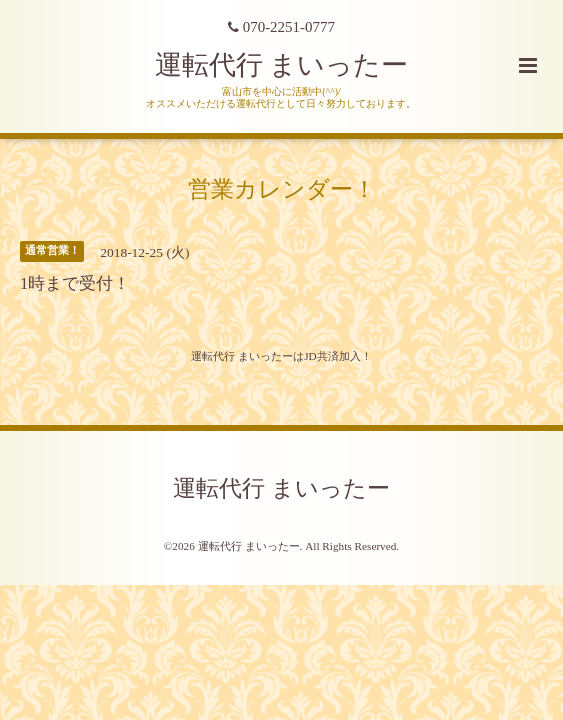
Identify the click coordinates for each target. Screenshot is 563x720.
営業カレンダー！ (282, 189)
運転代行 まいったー (282, 65)
